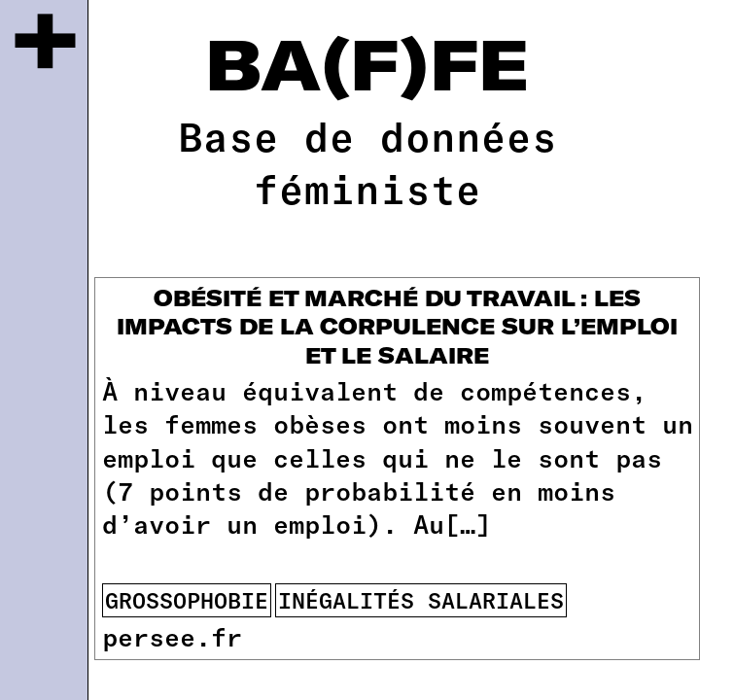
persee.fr (172, 636)
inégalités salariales (421, 600)
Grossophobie (187, 600)
